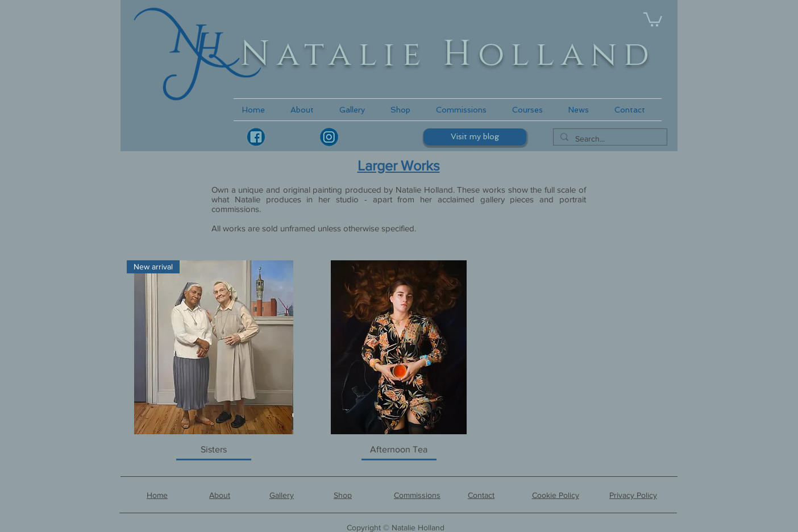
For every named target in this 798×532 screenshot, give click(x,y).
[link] (653, 19)
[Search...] (609, 139)
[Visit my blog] (475, 137)
